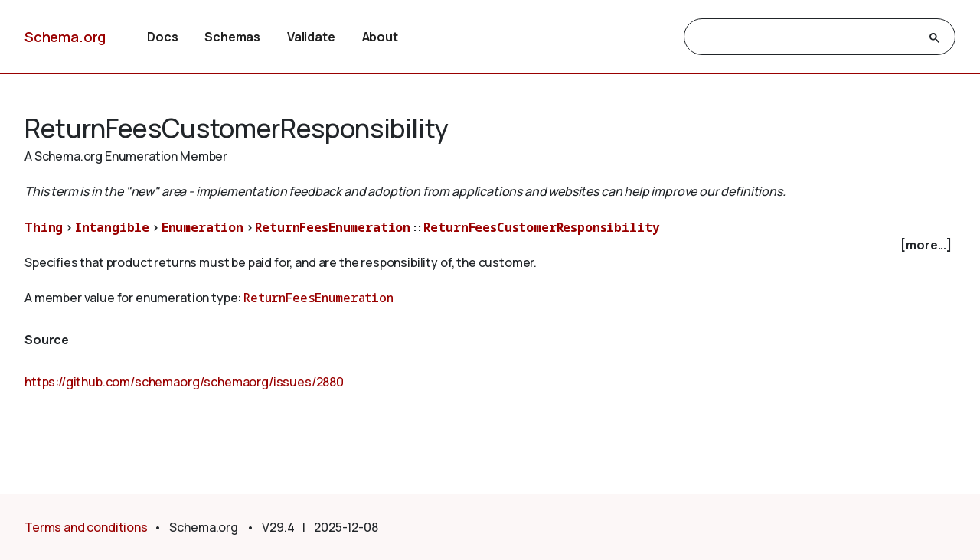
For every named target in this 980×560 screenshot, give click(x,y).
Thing (44, 227)
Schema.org (65, 37)
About (380, 37)
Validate (311, 37)
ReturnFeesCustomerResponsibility (541, 227)
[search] (806, 37)
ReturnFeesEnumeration (333, 227)
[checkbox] (490, 245)
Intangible (112, 227)
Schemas (232, 37)
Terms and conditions (86, 527)
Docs (162, 37)
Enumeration (203, 227)
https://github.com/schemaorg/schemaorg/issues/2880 (184, 382)
